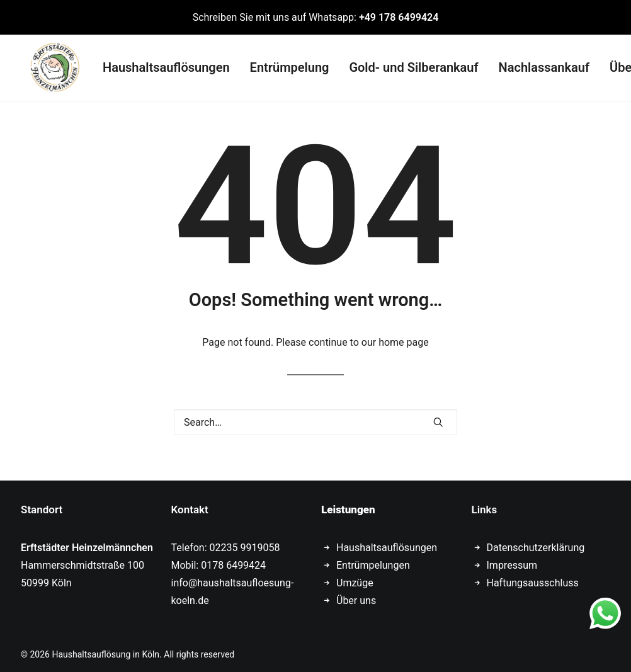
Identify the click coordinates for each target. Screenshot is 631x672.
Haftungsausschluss (533, 578)
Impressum (512, 561)
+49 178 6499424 (399, 17)
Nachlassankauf (535, 65)
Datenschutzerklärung (536, 543)
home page (404, 338)
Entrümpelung (281, 65)
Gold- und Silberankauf (405, 65)
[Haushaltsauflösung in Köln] (46, 65)
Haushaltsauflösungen (157, 65)
